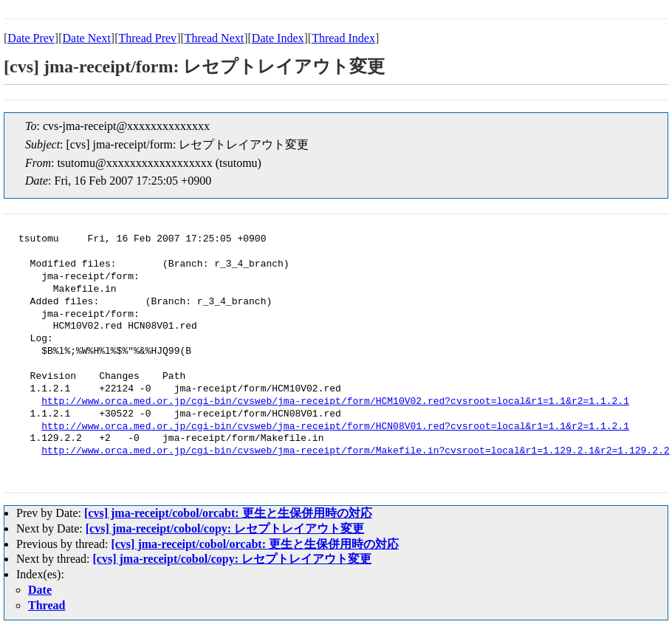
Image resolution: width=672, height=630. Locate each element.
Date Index (278, 38)
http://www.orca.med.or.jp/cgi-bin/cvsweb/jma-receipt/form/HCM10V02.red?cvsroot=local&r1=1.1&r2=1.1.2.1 (335, 402)
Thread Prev (147, 38)
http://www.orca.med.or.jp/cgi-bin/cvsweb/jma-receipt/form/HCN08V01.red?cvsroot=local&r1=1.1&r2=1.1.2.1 (335, 427)
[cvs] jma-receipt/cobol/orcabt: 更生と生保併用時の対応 (228, 513)
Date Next (87, 38)
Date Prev (31, 38)
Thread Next (214, 38)
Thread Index (343, 38)
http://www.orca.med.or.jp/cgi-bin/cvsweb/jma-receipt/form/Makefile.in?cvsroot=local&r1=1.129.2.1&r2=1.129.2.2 (355, 451)
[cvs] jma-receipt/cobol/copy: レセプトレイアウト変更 (225, 528)
